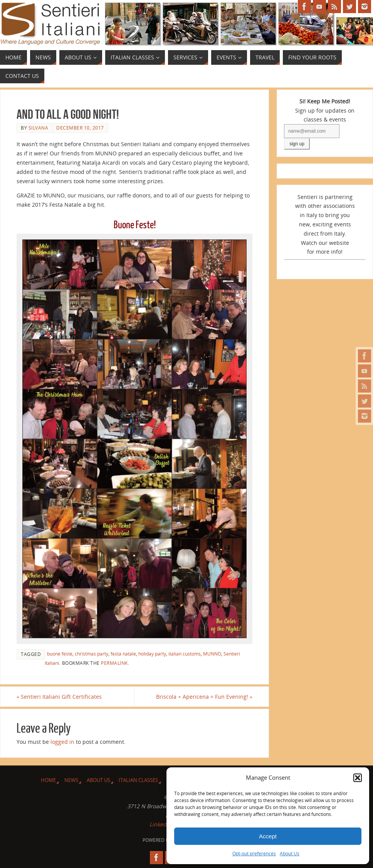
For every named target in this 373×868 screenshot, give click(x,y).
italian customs (185, 654)
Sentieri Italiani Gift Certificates (59, 697)
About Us (290, 854)
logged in (62, 742)
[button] (358, 778)
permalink (114, 663)
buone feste (60, 654)
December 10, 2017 (80, 128)
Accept (268, 836)
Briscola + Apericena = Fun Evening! (204, 697)
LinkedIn (160, 824)
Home (48, 780)
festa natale (123, 654)
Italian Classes (138, 780)
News (71, 780)
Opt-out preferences (254, 854)
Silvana (39, 128)
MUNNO (212, 654)
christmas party (92, 654)
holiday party (152, 654)
